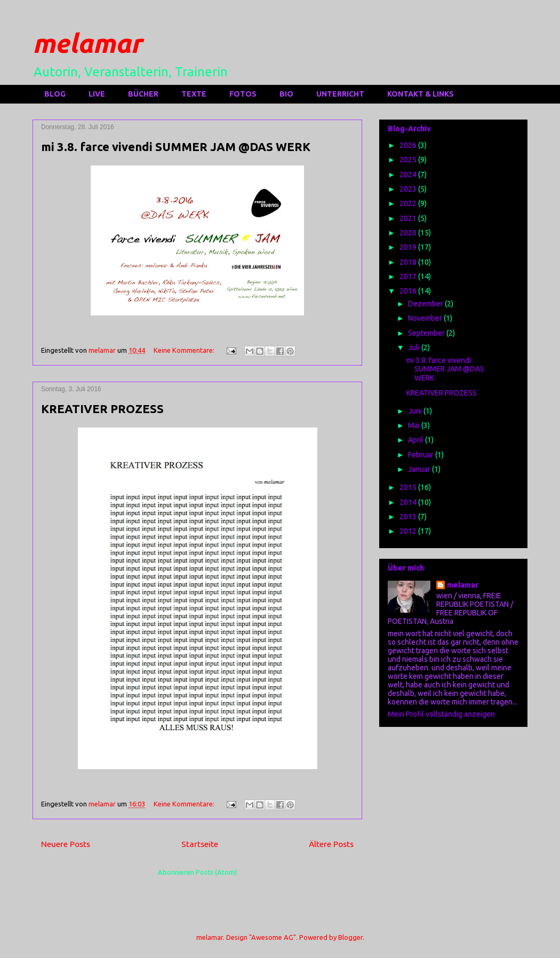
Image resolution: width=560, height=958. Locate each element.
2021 (409, 218)
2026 (409, 145)
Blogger (350, 937)
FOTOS (243, 94)
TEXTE (194, 94)
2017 (409, 276)
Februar (422, 455)
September (427, 333)
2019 (409, 247)
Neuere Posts (66, 844)
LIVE (97, 94)
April (417, 440)
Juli (415, 347)
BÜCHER (143, 94)
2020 (409, 233)
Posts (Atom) (216, 872)
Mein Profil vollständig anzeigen (441, 714)
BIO (286, 94)
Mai (415, 425)
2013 (409, 517)
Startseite (200, 844)
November (426, 318)
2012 (409, 531)
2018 (409, 262)
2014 (409, 502)
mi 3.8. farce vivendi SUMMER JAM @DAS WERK (176, 147)
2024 (409, 175)
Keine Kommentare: (185, 350)
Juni (416, 411)
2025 (409, 160)
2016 (409, 291)
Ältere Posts (331, 844)
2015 (409, 487)
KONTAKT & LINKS (421, 94)
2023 (409, 189)
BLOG (55, 94)
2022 (409, 203)
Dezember (426, 304)
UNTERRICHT (340, 94)
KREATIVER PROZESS (102, 409)
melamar (87, 43)
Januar (420, 469)
